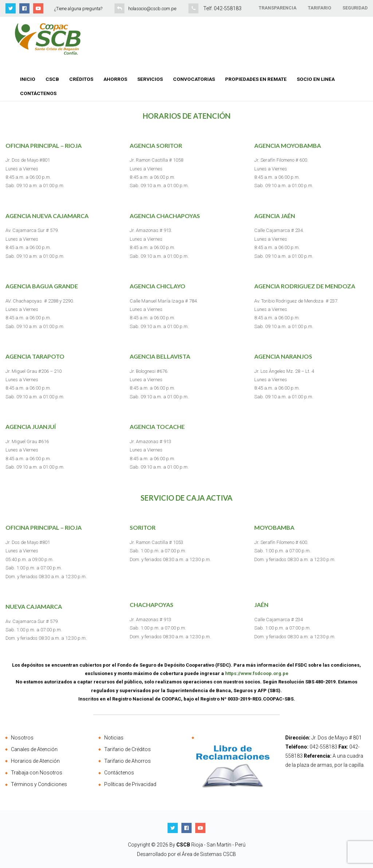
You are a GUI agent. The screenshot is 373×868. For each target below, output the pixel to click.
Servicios (150, 79)
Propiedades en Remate (256, 79)
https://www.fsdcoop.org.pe (257, 673)
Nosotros (22, 738)
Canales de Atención (34, 749)
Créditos (81, 79)
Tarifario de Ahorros (127, 761)
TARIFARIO (319, 8)
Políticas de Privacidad (130, 784)
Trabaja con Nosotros (37, 773)
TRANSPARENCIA (278, 8)
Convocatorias (194, 79)
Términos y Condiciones (39, 784)
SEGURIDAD (355, 8)
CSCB (52, 79)
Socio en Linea (316, 79)
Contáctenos (38, 93)
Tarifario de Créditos (127, 749)
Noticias (114, 738)
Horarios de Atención (35, 761)
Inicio (28, 79)
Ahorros (115, 79)
